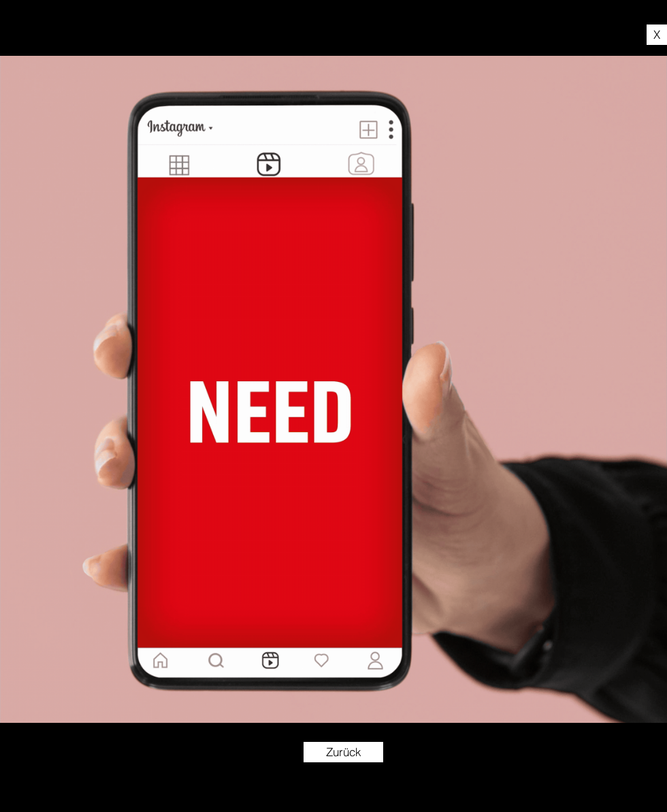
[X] (657, 35)
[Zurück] (343, 752)
